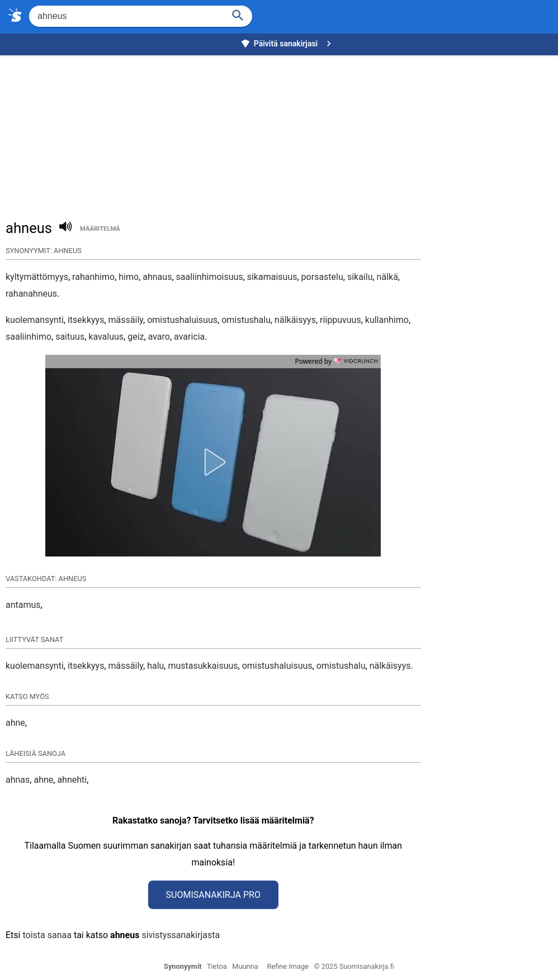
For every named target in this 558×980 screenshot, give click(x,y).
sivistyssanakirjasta (181, 935)
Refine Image (288, 966)
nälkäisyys (295, 320)
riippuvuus (341, 320)
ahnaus (157, 277)
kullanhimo (387, 320)
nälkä (387, 277)
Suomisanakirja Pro (213, 895)
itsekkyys (86, 320)
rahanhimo (93, 277)
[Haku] (238, 14)
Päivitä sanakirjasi (287, 44)
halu (155, 666)
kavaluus (106, 337)
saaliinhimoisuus (210, 277)
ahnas (18, 780)
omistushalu (246, 320)
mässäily (126, 320)
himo (129, 277)
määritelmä (100, 229)
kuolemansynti (35, 320)
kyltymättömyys (37, 277)
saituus (70, 337)
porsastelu (322, 277)
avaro (159, 337)
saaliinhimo (29, 337)
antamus (23, 605)
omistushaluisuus (182, 320)
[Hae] (126, 16)
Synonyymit (183, 966)
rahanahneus (31, 294)
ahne (15, 723)
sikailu (360, 277)
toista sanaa (47, 935)
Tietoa (217, 966)
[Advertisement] (282, 132)
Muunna (245, 966)
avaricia (189, 337)
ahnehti (72, 780)
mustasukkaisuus (203, 666)
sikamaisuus (272, 277)
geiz (136, 337)
